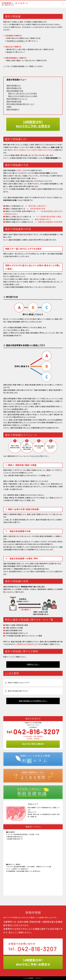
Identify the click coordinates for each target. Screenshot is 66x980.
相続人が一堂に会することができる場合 (23, 93)
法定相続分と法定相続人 (16, 41)
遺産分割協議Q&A (13, 109)
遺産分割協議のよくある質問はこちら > (33, 701)
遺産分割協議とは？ (14, 86)
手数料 (9, 107)
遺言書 (9, 52)
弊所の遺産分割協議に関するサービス (20, 104)
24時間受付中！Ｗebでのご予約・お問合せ (33, 962)
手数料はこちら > (33, 664)
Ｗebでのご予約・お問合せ (33, 744)
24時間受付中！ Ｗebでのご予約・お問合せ (33, 124)
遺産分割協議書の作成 (15, 91)
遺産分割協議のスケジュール (17, 99)
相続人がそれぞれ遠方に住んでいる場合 (23, 96)
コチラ (35, 456)
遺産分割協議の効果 (14, 102)
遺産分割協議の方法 (14, 88)
